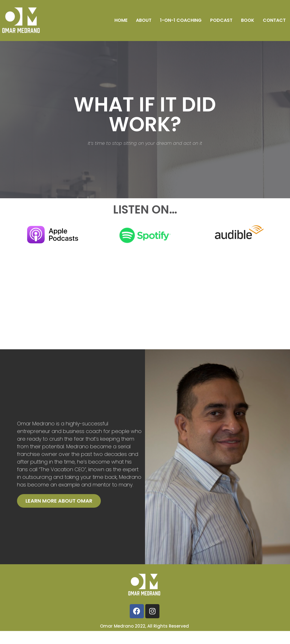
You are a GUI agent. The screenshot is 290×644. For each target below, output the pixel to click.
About (144, 20)
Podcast (221, 20)
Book (248, 20)
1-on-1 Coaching (181, 20)
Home (121, 20)
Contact (274, 20)
